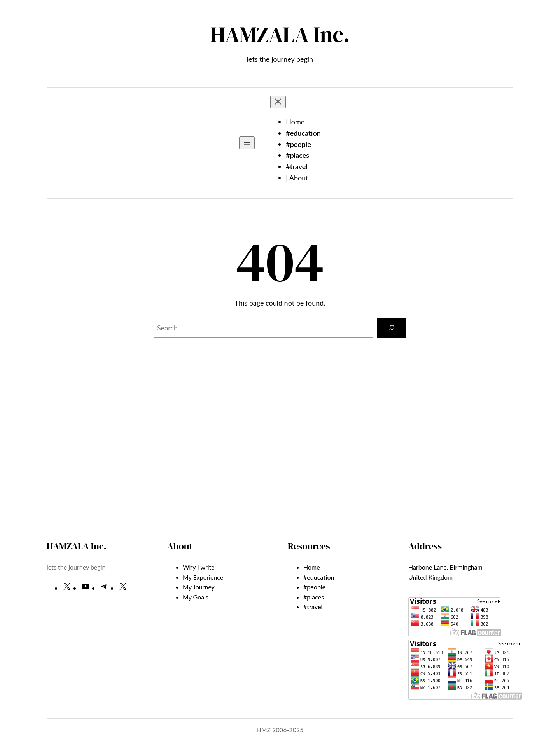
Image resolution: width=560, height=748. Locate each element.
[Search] (392, 328)
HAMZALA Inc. (280, 34)
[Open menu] (247, 143)
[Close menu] (278, 102)
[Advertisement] (280, 454)
